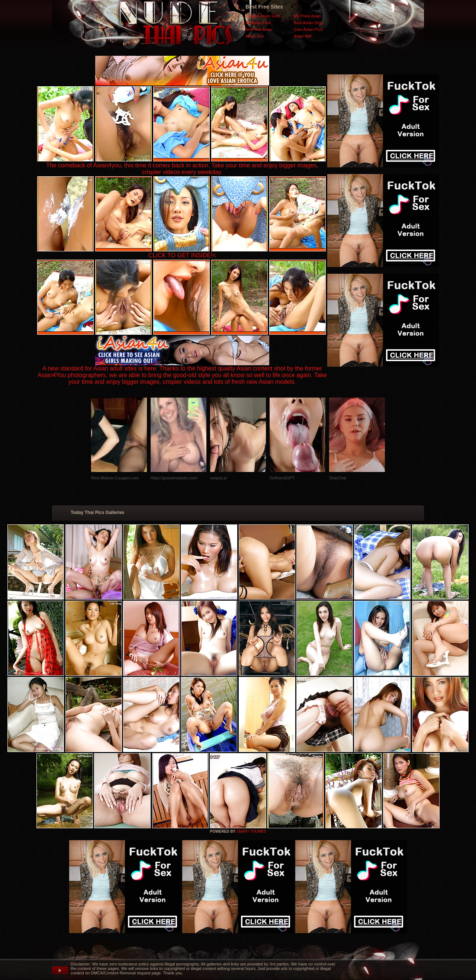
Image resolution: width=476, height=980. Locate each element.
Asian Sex (255, 36)
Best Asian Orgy (308, 23)
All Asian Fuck (258, 23)
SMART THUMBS (251, 831)
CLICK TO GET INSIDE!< (182, 255)
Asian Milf (303, 36)
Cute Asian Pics (308, 29)
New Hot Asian (259, 29)
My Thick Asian (308, 16)
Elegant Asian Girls (263, 16)
